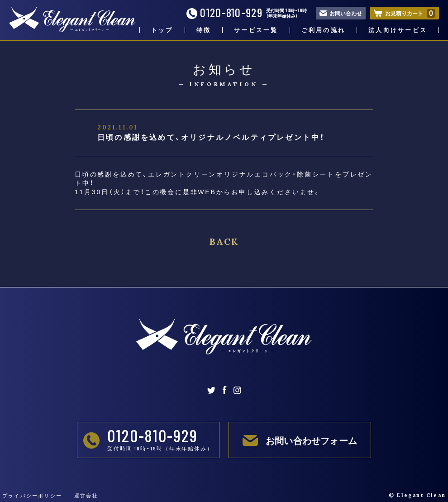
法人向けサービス (398, 30)
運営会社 (86, 495)
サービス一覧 (256, 30)
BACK (224, 242)
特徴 (204, 30)
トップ (162, 30)
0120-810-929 (224, 13)
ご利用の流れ (324, 30)
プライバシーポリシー (32, 495)
